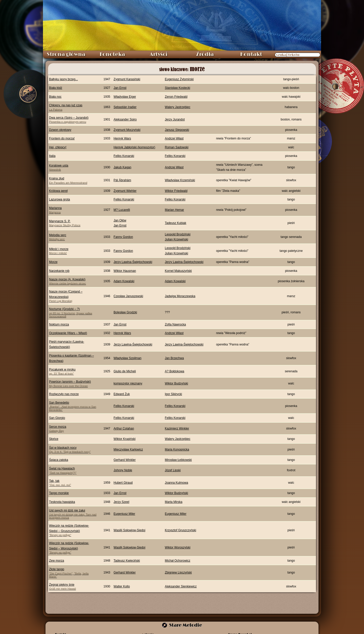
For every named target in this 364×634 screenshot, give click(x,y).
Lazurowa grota (60, 199)
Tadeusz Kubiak (176, 223)
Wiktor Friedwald (176, 191)
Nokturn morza (59, 324)
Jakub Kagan (122, 167)
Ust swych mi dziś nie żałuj (73, 514)
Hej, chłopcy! (58, 147)
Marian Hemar (174, 210)
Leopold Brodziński (178, 234)
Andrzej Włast (174, 138)
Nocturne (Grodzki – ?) (73, 312)
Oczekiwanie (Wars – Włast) (68, 333)
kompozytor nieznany (128, 383)
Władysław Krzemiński (180, 180)
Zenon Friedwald (176, 97)
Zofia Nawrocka (175, 324)
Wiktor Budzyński (176, 383)
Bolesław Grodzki (125, 312)
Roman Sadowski (177, 147)
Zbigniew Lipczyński (178, 572)
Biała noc (55, 97)
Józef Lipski (173, 470)
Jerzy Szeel (121, 502)
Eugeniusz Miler (124, 514)
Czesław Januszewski (128, 296)
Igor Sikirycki (173, 394)
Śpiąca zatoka (59, 460)
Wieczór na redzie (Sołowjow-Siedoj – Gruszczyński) (73, 530)
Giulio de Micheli (125, 371)
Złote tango (73, 573)
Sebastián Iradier (125, 107)
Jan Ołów (120, 220)
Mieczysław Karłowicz (128, 449)
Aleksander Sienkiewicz (181, 586)
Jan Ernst (120, 88)
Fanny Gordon (123, 237)
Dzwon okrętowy (60, 130)
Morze (53, 262)
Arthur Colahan (124, 428)
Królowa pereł (58, 191)
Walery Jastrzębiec (178, 107)
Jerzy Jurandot (175, 119)
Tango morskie (59, 493)
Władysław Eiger (125, 97)
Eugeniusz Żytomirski (179, 79)
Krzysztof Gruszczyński (180, 530)
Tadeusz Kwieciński (127, 561)
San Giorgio (57, 418)
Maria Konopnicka (177, 449)
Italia (52, 156)
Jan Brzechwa (174, 358)
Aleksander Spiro (125, 119)
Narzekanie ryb (59, 271)
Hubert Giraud (123, 483)
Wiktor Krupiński (124, 439)
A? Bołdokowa (175, 371)
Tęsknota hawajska (62, 502)
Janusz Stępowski (177, 130)
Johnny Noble (123, 470)
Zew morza (56, 561)
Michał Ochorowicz (178, 561)
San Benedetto (73, 406)
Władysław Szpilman (127, 358)
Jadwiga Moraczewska (180, 296)
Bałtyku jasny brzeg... (63, 79)
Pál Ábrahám (122, 180)
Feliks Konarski (124, 156)
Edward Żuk (122, 394)
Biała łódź (56, 88)
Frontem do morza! (62, 138)
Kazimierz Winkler (177, 428)
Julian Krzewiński (176, 239)
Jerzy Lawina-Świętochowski (133, 262)
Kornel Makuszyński (178, 271)
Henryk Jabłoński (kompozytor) (134, 147)
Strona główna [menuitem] (66, 54)
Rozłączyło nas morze (64, 394)
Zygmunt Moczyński (127, 130)
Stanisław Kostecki (177, 88)
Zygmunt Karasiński (127, 79)
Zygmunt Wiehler (125, 191)
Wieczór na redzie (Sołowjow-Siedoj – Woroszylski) (73, 548)
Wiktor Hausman (125, 271)
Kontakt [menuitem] (251, 54)
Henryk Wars (122, 138)
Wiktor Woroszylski (178, 547)
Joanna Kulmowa (176, 483)
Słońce (54, 439)
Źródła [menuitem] (205, 54)
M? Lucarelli (122, 210)
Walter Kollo (122, 586)
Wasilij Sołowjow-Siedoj (129, 530)
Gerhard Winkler (124, 460)
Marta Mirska (174, 502)
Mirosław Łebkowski (178, 460)
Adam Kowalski (124, 281)
